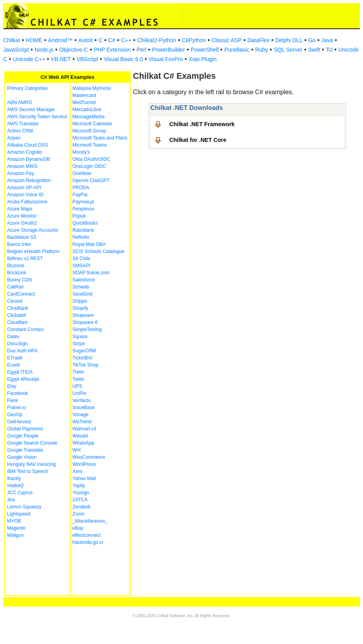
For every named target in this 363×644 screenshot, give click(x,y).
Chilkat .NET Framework (202, 124)
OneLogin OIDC (89, 166)
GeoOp (15, 415)
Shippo (80, 301)
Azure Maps (20, 209)
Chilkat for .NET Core (198, 140)
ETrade (15, 358)
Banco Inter (19, 244)
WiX (77, 450)
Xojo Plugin (203, 59)
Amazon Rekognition (29, 181)
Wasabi (80, 436)
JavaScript (16, 50)
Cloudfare (17, 322)
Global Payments (25, 429)
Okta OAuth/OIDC (92, 159)
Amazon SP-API (24, 188)
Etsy (12, 386)
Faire (12, 400)
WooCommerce (89, 457)
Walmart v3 (84, 429)
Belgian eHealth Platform (33, 251)
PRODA (81, 188)
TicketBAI (83, 358)
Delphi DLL (289, 40)
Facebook (18, 393)
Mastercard (84, 95)
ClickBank (18, 308)
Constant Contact (25, 329)
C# (112, 40)
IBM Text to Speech (28, 471)
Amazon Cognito (25, 152)
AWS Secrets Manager (31, 110)
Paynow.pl (83, 202)
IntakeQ (15, 486)
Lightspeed (19, 514)
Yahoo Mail (84, 478)
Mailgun (15, 535)
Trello (79, 372)
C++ (126, 40)
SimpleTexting (87, 329)
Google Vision (22, 457)
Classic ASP (226, 40)
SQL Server (288, 50)
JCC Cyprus (20, 493)
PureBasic (237, 50)
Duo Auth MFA (22, 351)
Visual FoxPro (166, 59)
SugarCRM (84, 351)
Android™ (60, 40)
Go (312, 40)
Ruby (262, 50)
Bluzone (16, 266)
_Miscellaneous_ (90, 521)
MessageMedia (89, 117)
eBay (78, 528)
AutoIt (86, 40)
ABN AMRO (20, 102)
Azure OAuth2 (22, 223)
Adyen (14, 138)
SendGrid (83, 294)
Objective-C (74, 50)
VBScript (87, 59)
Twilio (79, 379)
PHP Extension (112, 50)
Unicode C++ (29, 59)
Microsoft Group (89, 131)
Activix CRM (20, 131)
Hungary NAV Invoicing (31, 464)
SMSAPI (81, 266)
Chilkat (12, 40)
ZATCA (80, 500)
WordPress (84, 464)
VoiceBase (84, 408)
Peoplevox (84, 209)
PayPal (80, 195)
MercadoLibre (87, 110)
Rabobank (83, 230)
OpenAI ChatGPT (91, 181)
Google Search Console (32, 443)
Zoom (79, 514)
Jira (11, 500)
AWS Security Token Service (37, 117)
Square (80, 337)
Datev (13, 337)
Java (327, 40)
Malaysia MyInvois (92, 88)
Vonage (81, 415)
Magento (16, 528)
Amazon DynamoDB (29, 159)
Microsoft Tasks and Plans (100, 138)
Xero (78, 471)
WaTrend (82, 422)
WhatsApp (83, 443)
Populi (79, 216)
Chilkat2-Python (157, 40)
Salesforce (84, 280)
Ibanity (14, 478)
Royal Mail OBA (89, 244)
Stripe (79, 344)
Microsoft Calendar (93, 124)
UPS (78, 386)
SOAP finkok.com (91, 273)
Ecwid (13, 365)
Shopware (83, 315)
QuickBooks (85, 223)
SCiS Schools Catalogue (98, 251)
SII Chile (81, 259)
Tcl (329, 50)
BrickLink (17, 273)
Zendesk (82, 507)
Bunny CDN (20, 280)
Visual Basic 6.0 (123, 59)
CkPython (194, 40)
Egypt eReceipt (23, 379)
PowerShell (205, 50)
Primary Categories (27, 88)
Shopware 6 (85, 322)
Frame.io (16, 408)
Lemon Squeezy (24, 507)
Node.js (44, 50)
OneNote (82, 173)
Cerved (15, 301)
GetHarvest (19, 422)
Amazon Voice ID (25, 195)
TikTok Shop (86, 365)
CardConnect (21, 294)
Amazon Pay (21, 173)
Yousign (81, 493)
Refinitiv (81, 237)
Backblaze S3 (22, 237)
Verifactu (82, 400)
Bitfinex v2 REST (25, 259)
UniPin (80, 393)
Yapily (79, 486)
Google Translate (25, 450)
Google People (23, 436)
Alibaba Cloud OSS (27, 145)
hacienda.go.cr (88, 542)
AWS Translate (23, 124)
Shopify (80, 308)
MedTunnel (84, 102)
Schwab (81, 287)
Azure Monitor (22, 216)
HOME (34, 40)
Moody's (81, 152)
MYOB (14, 521)
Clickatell (17, 315)
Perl (141, 50)
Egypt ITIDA (20, 372)
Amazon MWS (22, 166)
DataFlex (258, 40)
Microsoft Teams (90, 145)
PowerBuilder (168, 50)
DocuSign (17, 344)
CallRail (15, 287)
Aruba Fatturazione (27, 202)
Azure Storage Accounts (33, 230)
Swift (314, 50)
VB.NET (61, 59)
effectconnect (87, 535)
